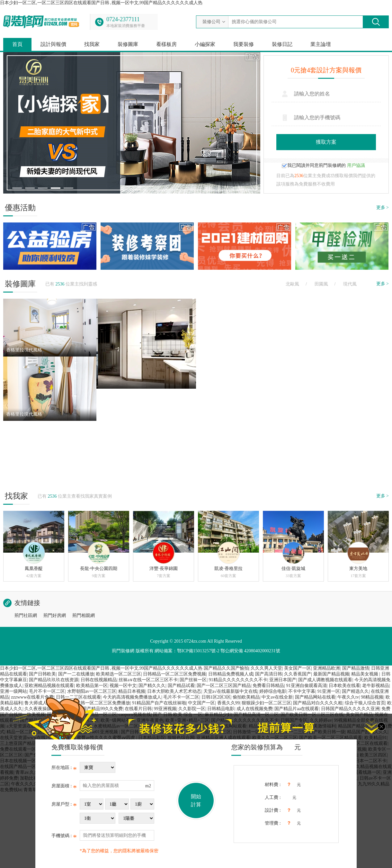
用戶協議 (356, 165)
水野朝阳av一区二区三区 (92, 691)
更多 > (383, 208)
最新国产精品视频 (331, 674)
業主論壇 (321, 44)
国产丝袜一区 (193, 680)
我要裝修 (244, 44)
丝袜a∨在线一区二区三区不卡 (148, 680)
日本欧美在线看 (344, 686)
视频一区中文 (123, 686)
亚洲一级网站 (13, 691)
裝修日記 (282, 44)
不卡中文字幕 (302, 691)
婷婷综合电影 (273, 691)
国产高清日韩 (269, 674)
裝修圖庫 (128, 44)
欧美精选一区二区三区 (119, 674)
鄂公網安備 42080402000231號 (250, 651)
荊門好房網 (55, 615)
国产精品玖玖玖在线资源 (54, 680)
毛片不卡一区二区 (47, 691)
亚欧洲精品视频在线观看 (49, 686)
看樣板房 (166, 44)
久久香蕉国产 (298, 674)
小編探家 (205, 44)
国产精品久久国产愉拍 (226, 668)
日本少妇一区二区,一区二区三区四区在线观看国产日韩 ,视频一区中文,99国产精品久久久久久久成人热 (101, 3)
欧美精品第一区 (92, 686)
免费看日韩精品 (268, 686)
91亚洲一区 (329, 691)
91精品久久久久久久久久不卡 (238, 680)
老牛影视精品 (376, 686)
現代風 (350, 284)
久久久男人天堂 (266, 668)
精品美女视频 (365, 674)
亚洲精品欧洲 (326, 668)
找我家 (92, 44)
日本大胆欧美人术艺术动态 (174, 691)
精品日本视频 (132, 691)
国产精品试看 (181, 686)
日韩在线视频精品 (99, 680)
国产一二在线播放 (76, 674)
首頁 (17, 44)
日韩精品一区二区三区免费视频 (174, 674)
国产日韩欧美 (42, 674)
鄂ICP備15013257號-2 (198, 651)
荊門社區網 (26, 615)
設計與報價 (53, 44)
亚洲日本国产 (283, 680)
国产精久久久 (152, 686)
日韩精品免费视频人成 (231, 674)
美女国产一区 (298, 668)
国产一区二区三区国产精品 (224, 686)
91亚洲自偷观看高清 (307, 686)
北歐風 (292, 284)
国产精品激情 (356, 668)
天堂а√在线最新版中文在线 (230, 691)
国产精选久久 (355, 691)
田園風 (321, 284)
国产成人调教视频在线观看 (325, 680)
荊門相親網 (84, 615)
